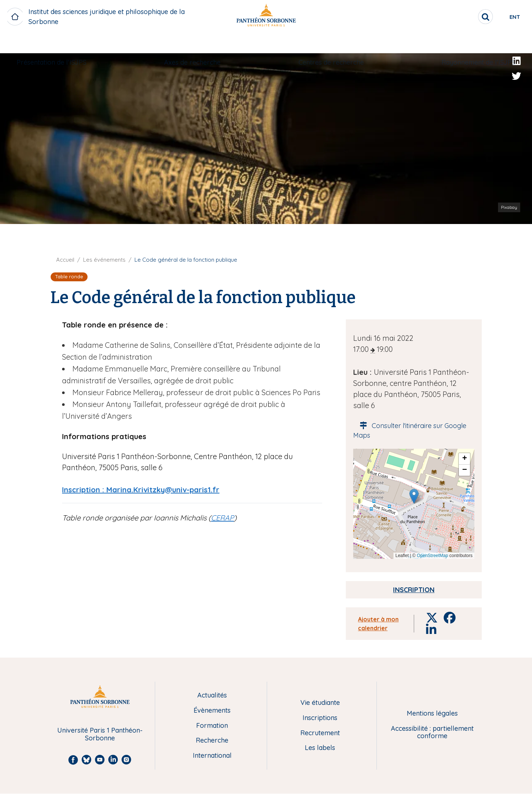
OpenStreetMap (432, 556)
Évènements (212, 711)
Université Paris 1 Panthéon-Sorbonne (100, 734)
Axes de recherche (195, 43)
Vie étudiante (320, 703)
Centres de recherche (329, 43)
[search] (460, 17)
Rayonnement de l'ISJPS (471, 43)
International (212, 756)
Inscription (414, 590)
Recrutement (320, 733)
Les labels (320, 748)
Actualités (212, 695)
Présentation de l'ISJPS (59, 43)
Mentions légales (432, 714)
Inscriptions (320, 718)
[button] (414, 496)
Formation (212, 726)
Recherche (212, 741)
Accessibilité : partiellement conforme (432, 732)
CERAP (222, 518)
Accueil (65, 260)
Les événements (104, 260)
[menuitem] (59, 43)
